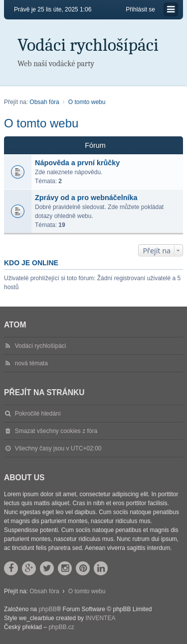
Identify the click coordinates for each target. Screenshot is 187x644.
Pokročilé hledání (38, 414)
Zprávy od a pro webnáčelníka (86, 198)
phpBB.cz (61, 627)
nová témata (31, 363)
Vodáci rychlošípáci (88, 45)
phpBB (47, 609)
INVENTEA (100, 618)
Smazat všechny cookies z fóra (56, 431)
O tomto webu (41, 123)
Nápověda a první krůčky (77, 163)
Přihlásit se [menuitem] (140, 9)
